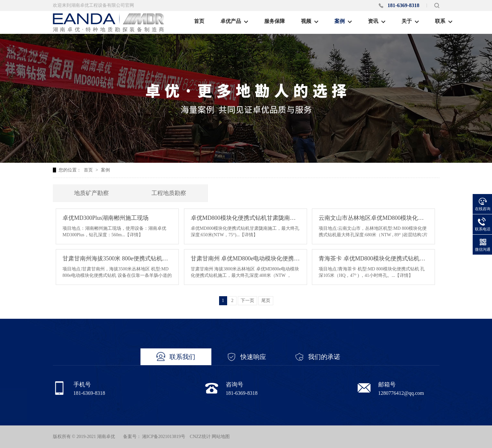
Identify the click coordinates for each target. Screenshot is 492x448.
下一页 (247, 301)
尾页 (266, 301)
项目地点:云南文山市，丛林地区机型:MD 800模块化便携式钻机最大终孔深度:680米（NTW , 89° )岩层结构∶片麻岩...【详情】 (373, 235)
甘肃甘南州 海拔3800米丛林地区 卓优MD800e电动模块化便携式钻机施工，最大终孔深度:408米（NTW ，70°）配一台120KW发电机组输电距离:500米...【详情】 (245, 275)
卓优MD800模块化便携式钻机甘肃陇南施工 (246, 218)
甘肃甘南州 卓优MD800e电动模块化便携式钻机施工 (246, 258)
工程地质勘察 (169, 193)
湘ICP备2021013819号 (164, 437)
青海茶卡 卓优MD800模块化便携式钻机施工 (373, 258)
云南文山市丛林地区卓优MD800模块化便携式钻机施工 (373, 218)
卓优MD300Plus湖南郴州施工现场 (106, 218)
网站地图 (221, 437)
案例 (105, 170)
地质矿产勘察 (92, 193)
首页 (88, 170)
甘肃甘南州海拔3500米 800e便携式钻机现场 (117, 258)
